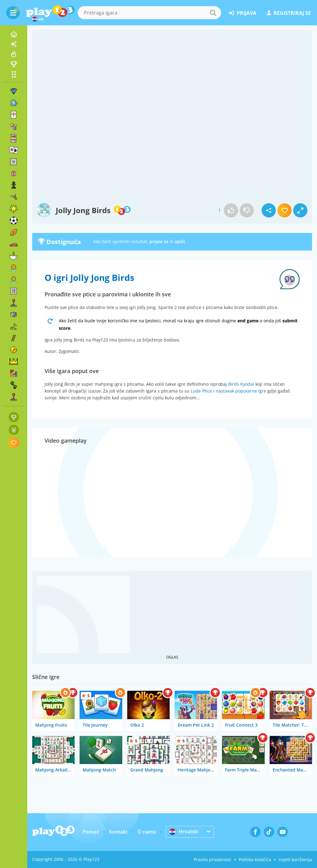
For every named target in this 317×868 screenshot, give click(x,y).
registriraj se (289, 13)
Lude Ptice (201, 391)
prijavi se (159, 241)
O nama (147, 832)
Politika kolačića (255, 859)
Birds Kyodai (241, 384)
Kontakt (118, 832)
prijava (243, 13)
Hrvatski (184, 831)
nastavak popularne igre (241, 391)
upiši (180, 241)
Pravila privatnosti (213, 859)
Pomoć (91, 832)
